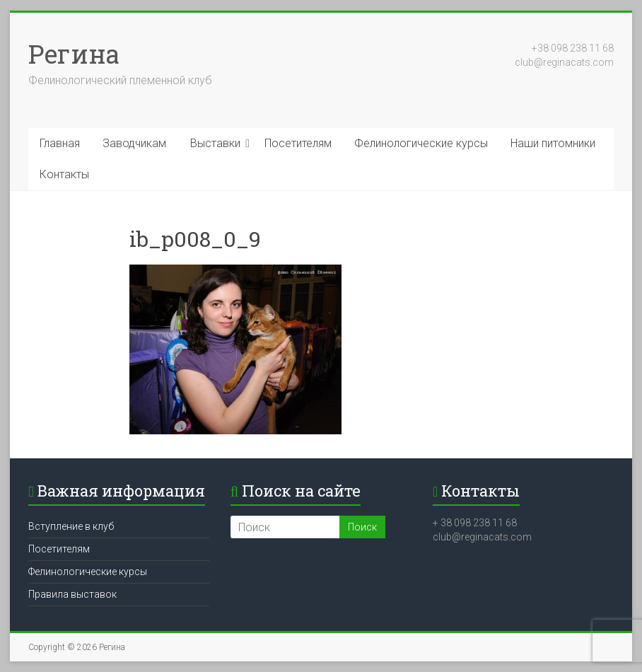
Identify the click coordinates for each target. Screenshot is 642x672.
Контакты (64, 174)
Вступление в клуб (71, 526)
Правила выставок (72, 594)
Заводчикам (134, 143)
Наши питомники (553, 143)
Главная (60, 143)
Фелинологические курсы (421, 143)
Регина (74, 54)
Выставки (215, 143)
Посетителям (298, 143)
